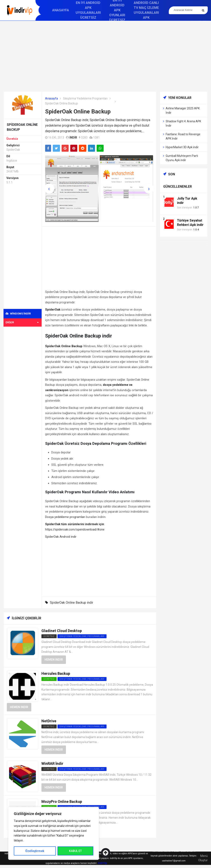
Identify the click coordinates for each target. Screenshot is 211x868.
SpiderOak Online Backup (78, 112)
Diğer (22, 322)
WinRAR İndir (52, 763)
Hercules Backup (56, 673)
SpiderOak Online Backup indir (72, 603)
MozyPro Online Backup (62, 802)
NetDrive (49, 721)
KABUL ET (75, 851)
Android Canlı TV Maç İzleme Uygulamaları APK (146, 10)
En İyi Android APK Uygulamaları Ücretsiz (88, 10)
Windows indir (18, 314)
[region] (54, 833)
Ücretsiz (12, 139)
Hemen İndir (54, 660)
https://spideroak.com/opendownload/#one (75, 529)
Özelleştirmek (35, 851)
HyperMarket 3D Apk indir (182, 147)
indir (73, 138)
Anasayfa (61, 10)
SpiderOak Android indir (61, 537)
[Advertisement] (105, 56)
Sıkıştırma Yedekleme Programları (85, 98)
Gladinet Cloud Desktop (62, 631)
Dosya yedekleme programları (65, 517)
